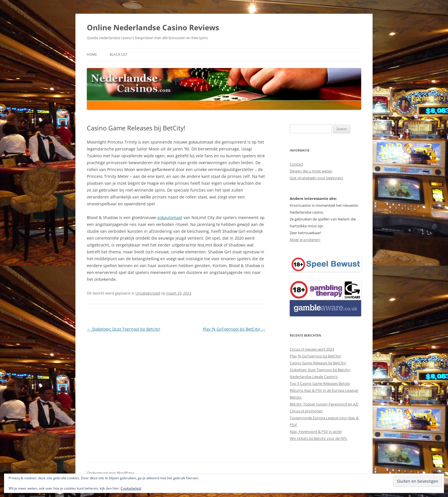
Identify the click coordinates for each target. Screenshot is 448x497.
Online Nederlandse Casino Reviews (153, 27)
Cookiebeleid (131, 488)
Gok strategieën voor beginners (316, 178)
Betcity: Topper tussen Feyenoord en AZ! (324, 404)
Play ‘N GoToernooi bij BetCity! (234, 329)
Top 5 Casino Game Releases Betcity (320, 383)
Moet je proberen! (305, 240)
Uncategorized (148, 293)
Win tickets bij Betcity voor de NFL (319, 438)
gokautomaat (170, 217)
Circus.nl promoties (306, 411)
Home (92, 54)
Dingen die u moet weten (311, 171)
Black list (119, 54)
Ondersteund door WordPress (111, 473)
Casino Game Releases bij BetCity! (318, 363)
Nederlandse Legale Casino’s (314, 377)
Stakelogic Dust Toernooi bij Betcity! (124, 329)
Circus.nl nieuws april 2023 (312, 349)
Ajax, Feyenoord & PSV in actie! (316, 432)
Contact (296, 164)
